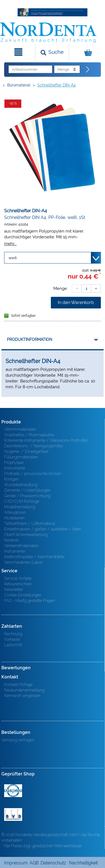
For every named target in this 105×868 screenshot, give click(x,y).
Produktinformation (30, 339)
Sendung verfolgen (18, 740)
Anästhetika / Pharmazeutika (29, 435)
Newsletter (14, 589)
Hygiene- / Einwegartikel (26, 451)
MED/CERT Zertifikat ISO (13, 791)
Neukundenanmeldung (24, 690)
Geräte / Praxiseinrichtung (27, 496)
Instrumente (15, 468)
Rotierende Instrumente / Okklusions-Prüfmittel (46, 440)
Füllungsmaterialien (21, 457)
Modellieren (14, 518)
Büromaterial (19, 85)
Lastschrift (13, 645)
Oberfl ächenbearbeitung (26, 535)
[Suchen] (52, 52)
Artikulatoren (15, 512)
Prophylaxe (14, 463)
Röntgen (11, 479)
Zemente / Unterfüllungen (27, 490)
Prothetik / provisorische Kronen (33, 474)
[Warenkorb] (86, 52)
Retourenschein (18, 584)
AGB (34, 863)
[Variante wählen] (53, 258)
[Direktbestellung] (88, 70)
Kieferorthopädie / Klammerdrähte (34, 557)
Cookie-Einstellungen (23, 595)
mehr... (10, 243)
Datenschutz (53, 863)
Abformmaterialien (20, 429)
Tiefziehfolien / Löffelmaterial (30, 524)
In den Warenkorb (76, 302)
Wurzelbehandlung (21, 485)
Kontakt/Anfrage (18, 685)
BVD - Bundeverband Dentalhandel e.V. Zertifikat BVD (13, 815)
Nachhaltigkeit (83, 863)
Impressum (16, 863)
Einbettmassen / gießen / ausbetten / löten (43, 529)
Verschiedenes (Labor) (23, 562)
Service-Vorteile (18, 578)
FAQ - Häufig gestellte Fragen (30, 601)
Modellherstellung (20, 507)
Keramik (11, 540)
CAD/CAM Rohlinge (22, 501)
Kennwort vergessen (22, 696)
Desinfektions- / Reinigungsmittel (33, 446)
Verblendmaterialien (21, 546)
